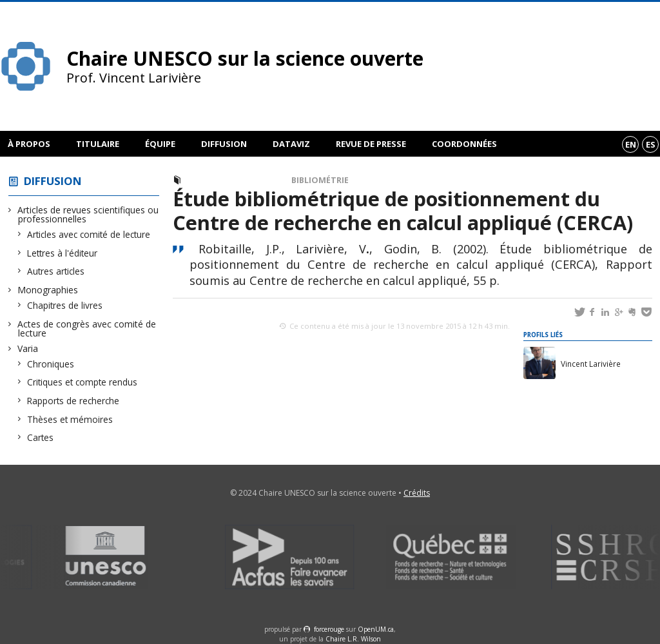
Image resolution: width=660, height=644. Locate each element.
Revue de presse (371, 144)
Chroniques (51, 364)
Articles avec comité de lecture (89, 234)
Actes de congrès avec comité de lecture (87, 328)
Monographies (48, 290)
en (631, 144)
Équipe (160, 144)
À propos (29, 144)
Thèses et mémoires (70, 419)
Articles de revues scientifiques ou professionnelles (88, 214)
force (329, 629)
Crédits (417, 493)
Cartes (41, 437)
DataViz (291, 144)
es (651, 144)
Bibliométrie (320, 180)
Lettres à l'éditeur (63, 253)
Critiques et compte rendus (82, 382)
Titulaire (98, 144)
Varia (28, 348)
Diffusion (224, 144)
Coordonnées (464, 144)
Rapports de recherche (73, 401)
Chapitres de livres (65, 305)
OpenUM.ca (376, 629)
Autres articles (56, 271)
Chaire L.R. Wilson (353, 639)
